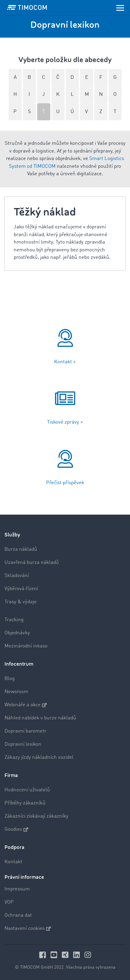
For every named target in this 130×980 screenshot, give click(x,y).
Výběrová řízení (21, 589)
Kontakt (13, 862)
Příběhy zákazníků (25, 803)
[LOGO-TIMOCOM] (27, 7)
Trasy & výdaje (21, 602)
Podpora (14, 847)
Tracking (14, 620)
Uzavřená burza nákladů (32, 563)
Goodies (16, 830)
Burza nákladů (21, 549)
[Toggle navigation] (120, 7)
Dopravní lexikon (23, 744)
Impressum (17, 889)
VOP (9, 902)
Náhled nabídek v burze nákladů (40, 718)
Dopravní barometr (25, 731)
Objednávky (17, 633)
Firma (11, 775)
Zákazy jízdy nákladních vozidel (39, 757)
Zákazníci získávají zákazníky (36, 816)
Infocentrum (19, 664)
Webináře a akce (26, 705)
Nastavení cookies (28, 929)
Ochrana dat (18, 915)
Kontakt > (65, 362)
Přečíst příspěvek (65, 483)
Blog (10, 679)
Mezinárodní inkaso (26, 646)
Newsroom (16, 692)
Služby (12, 535)
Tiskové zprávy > (65, 422)
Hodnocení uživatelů (27, 790)
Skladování (17, 576)
